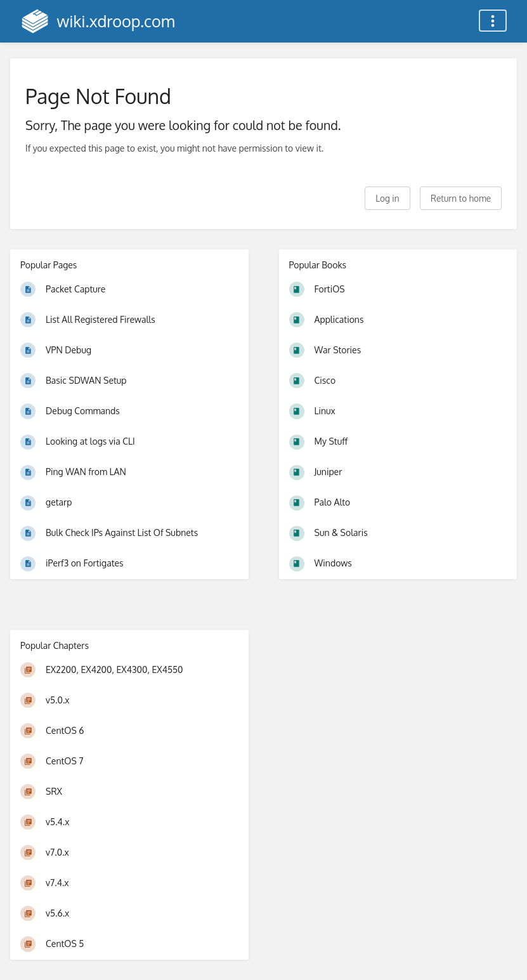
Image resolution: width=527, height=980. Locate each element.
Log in (387, 198)
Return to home (461, 198)
